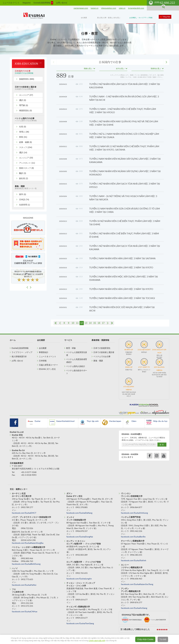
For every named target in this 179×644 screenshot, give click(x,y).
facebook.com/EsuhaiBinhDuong (26, 564)
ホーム (13, 340)
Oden (134, 421)
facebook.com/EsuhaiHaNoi (24, 585)
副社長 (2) (24, 178)
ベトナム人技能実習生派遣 (77, 354)
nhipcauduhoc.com (109, 8)
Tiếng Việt (166, 17)
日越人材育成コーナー (48, 365)
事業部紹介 (44, 352)
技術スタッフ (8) (27, 168)
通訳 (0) (23, 100)
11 (77, 323)
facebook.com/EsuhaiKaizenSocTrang (137, 584)
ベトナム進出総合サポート (77, 372)
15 (95, 323)
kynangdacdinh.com (136, 8)
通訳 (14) (23, 153)
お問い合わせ (62, 3)
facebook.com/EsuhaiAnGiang (134, 608)
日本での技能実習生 (102, 348)
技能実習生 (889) (27, 79)
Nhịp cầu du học (160, 421)
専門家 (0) (24, 105)
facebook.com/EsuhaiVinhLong (134, 513)
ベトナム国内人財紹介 (76, 366)
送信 (162, 445)
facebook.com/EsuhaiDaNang (79, 513)
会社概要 (41, 340)
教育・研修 (71, 348)
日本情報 (43, 361)
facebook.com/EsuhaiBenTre (133, 537)
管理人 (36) (24, 132)
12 (82, 323)
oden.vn (122, 8)
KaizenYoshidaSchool (65, 421)
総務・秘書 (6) (26, 142)
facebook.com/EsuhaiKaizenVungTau (28, 543)
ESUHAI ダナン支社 (47, 369)
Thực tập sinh (93, 421)
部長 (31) (23, 137)
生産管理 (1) (25, 205)
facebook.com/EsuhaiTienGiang (80, 624)
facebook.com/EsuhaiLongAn (79, 579)
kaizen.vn (95, 8)
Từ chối (163, 639)
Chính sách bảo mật (97, 641)
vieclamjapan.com (81, 8)
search (163, 7)
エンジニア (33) (26, 158)
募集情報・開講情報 (100, 340)
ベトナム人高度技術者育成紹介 (77, 361)
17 (103, 323)
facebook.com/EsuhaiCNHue (25, 612)
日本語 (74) (24, 200)
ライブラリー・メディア (22, 352)
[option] (28, 228)
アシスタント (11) (27, 163)
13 (86, 323)
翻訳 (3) (23, 173)
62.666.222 (165, 3)
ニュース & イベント (11, 3)
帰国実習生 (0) (26, 111)
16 (99, 323)
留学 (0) (23, 194)
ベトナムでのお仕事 (102, 356)
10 (73, 323)
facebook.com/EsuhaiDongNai (80, 537)
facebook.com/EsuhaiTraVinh (134, 561)
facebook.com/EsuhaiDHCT (24, 513)
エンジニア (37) (26, 95)
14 (90, 323)
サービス (68, 340)
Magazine (27, 3)
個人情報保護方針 (19, 356)
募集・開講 (98, 361)
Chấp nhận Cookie (145, 639)
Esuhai (37, 421)
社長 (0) (23, 127)
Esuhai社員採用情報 (43, 3)
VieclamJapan (115, 421)
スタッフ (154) (26, 147)
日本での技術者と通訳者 (104, 352)
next (166, 62)
